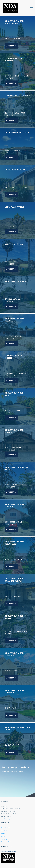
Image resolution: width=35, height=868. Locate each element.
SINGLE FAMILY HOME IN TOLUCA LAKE (14, 543)
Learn (3, 833)
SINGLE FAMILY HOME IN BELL (17, 281)
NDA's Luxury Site (7, 819)
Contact (4, 839)
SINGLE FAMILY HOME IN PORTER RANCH (14, 22)
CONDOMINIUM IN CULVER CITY (17, 95)
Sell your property (16, 767)
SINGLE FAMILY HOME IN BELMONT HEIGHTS (14, 580)
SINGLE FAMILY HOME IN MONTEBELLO (14, 394)
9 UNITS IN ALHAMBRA (14, 244)
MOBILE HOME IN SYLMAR (15, 170)
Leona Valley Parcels (14, 207)
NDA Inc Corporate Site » (9, 852)
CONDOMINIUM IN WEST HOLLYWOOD (15, 59)
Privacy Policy (6, 842)
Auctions (4, 831)
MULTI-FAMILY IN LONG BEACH (17, 133)
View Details (11, 46)
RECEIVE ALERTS (6, 828)
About (3, 836)
